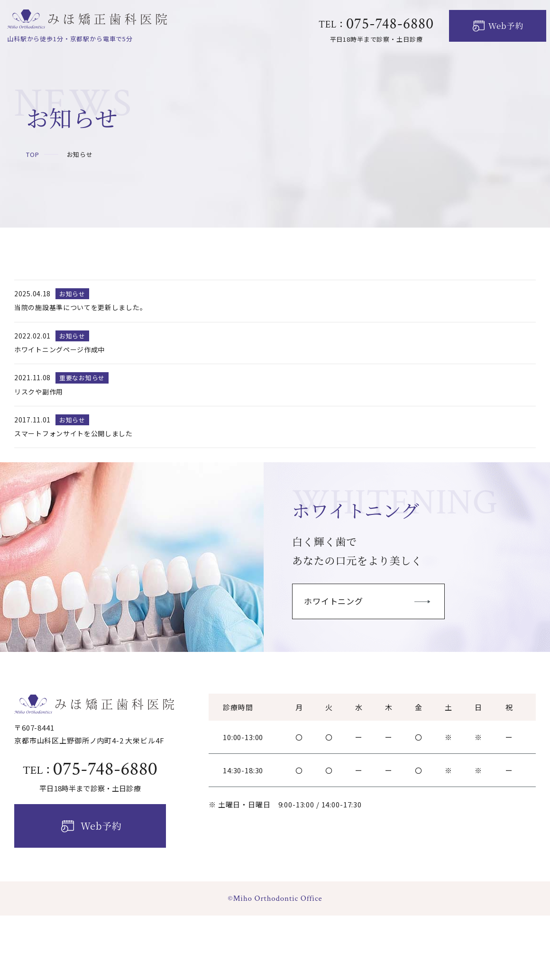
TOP (33, 154)
